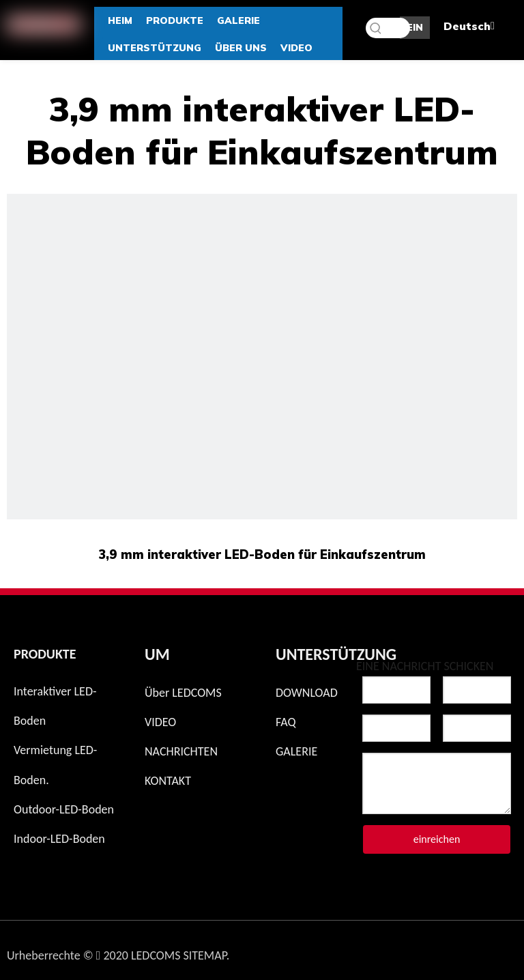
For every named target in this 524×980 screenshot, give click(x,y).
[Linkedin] (467, 952)
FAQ (286, 722)
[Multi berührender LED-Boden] (262, 449)
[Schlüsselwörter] (388, 28)
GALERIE (296, 751)
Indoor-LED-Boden (59, 839)
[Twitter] (432, 952)
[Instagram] (361, 952)
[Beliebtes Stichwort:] (376, 28)
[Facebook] (396, 952)
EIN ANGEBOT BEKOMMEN (415, 30)
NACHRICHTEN (181, 751)
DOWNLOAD (307, 693)
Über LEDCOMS (183, 693)
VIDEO (160, 722)
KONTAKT (168, 781)
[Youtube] (503, 952)
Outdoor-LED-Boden (64, 809)
